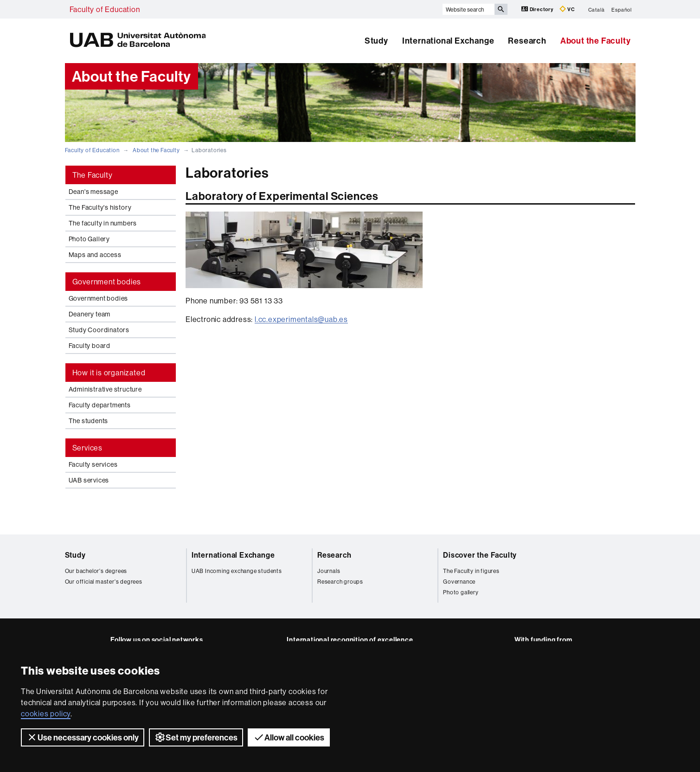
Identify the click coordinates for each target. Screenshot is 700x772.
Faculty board (90, 346)
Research (527, 41)
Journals (329, 571)
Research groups (340, 582)
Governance (459, 582)
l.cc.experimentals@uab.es (301, 319)
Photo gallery (461, 592)
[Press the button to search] (501, 9)
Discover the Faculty (480, 555)
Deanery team (90, 314)
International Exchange (448, 41)
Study (376, 41)
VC (567, 9)
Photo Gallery (89, 239)
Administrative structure (105, 389)
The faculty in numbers (103, 223)
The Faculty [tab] (93, 175)
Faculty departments (100, 405)
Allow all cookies (289, 737)
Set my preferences (196, 737)
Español (622, 9)
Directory (538, 9)
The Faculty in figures (471, 571)
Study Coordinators (99, 330)
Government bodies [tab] (107, 282)
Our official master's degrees (104, 582)
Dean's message (93, 192)
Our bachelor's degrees (96, 571)
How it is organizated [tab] (109, 373)
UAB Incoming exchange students (237, 571)
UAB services (89, 480)
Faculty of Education (105, 9)
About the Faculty (596, 41)
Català (597, 9)
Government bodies (99, 298)
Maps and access (95, 255)
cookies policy (46, 714)
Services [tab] (87, 448)
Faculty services (93, 464)
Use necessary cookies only (83, 737)
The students (89, 421)
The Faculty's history (100, 207)
